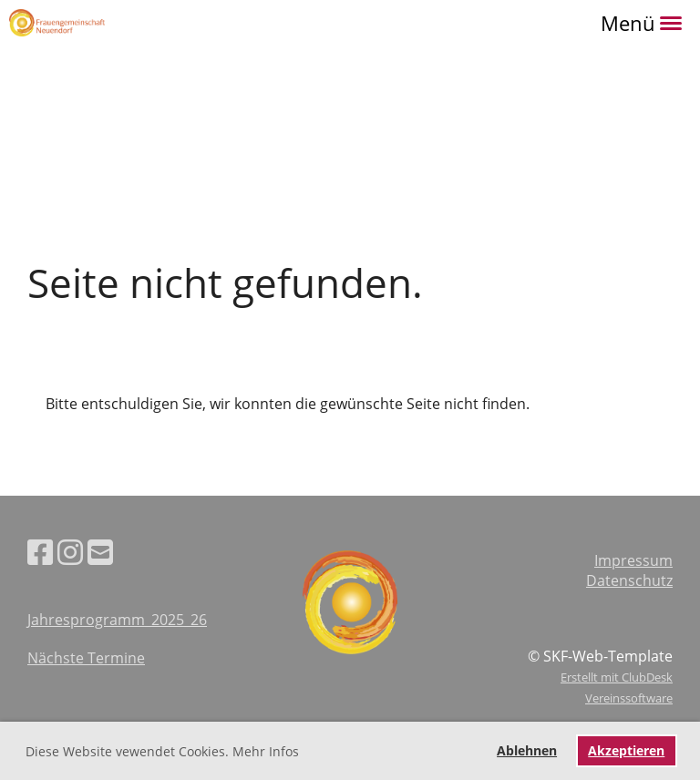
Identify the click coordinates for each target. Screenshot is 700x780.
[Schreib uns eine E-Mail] (100, 552)
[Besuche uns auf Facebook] (40, 552)
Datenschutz (629, 580)
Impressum (633, 560)
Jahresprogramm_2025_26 (117, 620)
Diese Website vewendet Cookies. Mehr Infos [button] (162, 751)
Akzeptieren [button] (626, 750)
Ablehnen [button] (527, 750)
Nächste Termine (86, 658)
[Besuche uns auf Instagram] (70, 552)
